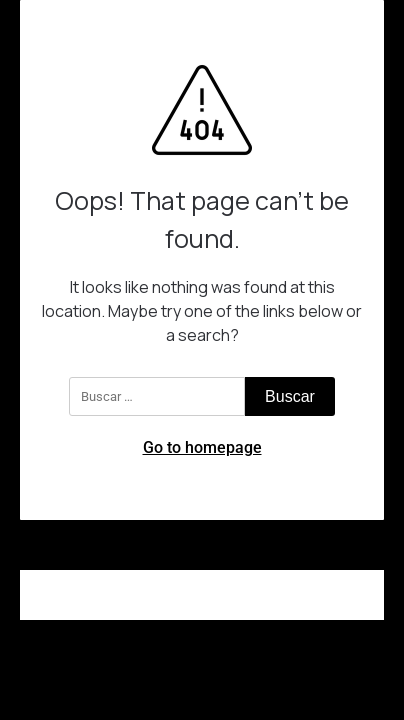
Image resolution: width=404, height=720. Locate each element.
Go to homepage (202, 447)
